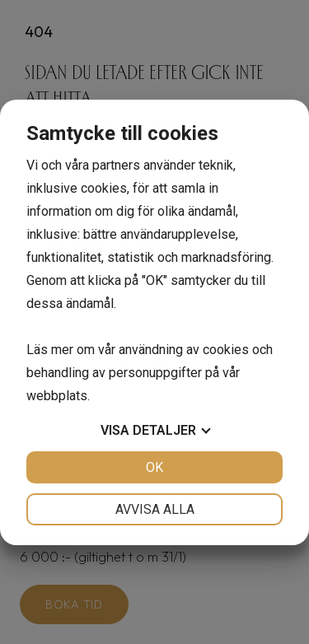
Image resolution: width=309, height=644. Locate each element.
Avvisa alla (155, 509)
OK (154, 467)
